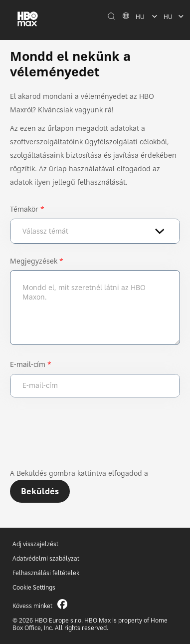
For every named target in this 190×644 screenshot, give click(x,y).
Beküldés (40, 491)
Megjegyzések (34, 261)
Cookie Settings (34, 587)
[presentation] (86, 437)
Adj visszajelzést (35, 544)
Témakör (24, 209)
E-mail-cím (28, 364)
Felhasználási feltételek (46, 573)
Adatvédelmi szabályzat (46, 558)
